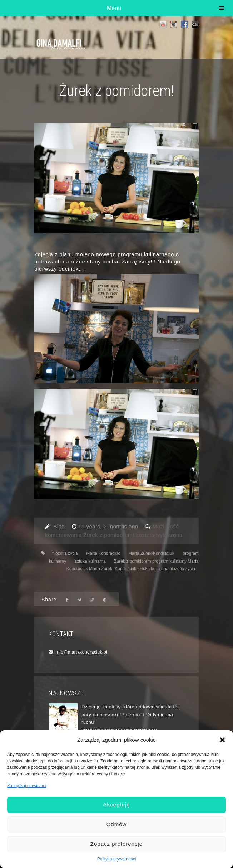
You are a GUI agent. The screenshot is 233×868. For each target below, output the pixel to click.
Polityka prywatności (117, 859)
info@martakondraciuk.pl (81, 652)
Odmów (117, 824)
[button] (222, 740)
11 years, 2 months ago (109, 526)
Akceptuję (117, 804)
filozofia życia (65, 553)
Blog (59, 526)
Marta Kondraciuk (103, 553)
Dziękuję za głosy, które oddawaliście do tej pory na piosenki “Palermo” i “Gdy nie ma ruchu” (130, 714)
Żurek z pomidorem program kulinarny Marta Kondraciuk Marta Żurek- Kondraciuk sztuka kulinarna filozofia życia (133, 565)
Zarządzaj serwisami (27, 786)
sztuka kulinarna (90, 561)
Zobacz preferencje (116, 844)
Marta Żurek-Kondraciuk (151, 553)
